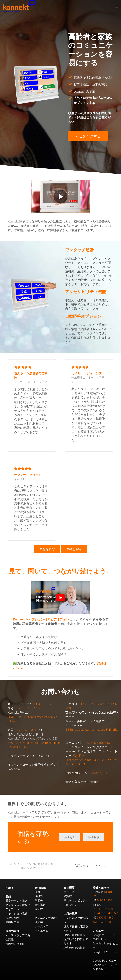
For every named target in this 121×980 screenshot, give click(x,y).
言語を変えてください (89, 866)
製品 (8, 896)
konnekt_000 (100, 773)
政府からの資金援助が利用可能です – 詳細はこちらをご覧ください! (89, 117)
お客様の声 (12, 922)
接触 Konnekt (101, 888)
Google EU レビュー (105, 960)
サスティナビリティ (76, 900)
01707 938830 (92, 704)
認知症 (39, 909)
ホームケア (41, 926)
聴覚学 (39, 922)
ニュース (69, 892)
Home (9, 888)
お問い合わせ (60, 691)
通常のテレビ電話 (16, 901)
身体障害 (40, 905)
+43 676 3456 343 (97, 743)
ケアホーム (41, 931)
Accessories (12, 918)
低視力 (39, 896)
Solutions (40, 888)
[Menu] (116, 6)
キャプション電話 (16, 913)
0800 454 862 (45, 756)
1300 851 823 (42, 704)
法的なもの (70, 905)
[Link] (33, 295)
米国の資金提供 (15, 944)
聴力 (37, 892)
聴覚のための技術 (75, 948)
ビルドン (78, 755)
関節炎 (39, 900)
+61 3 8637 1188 (29, 708)
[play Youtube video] (61, 598)
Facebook (14, 769)
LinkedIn (93, 782)
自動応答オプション (83, 316)
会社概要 (69, 888)
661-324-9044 (28, 730)
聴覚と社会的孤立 (75, 935)
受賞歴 (68, 896)
